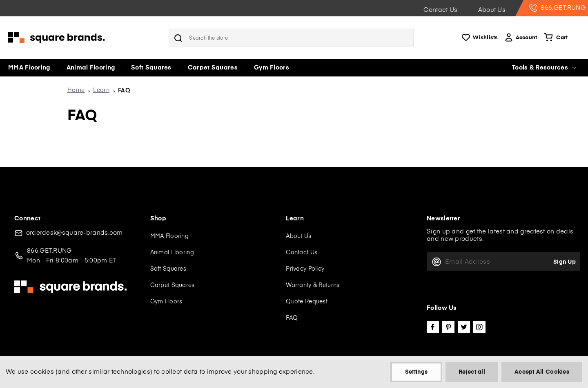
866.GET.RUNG (557, 8)
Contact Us (440, 10)
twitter (464, 327)
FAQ (292, 318)
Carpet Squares (213, 68)
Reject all (472, 372)
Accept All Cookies (542, 372)
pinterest (448, 327)
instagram (479, 327)
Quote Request (307, 302)
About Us (492, 10)
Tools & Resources (544, 68)
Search (178, 38)
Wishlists (479, 38)
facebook (433, 327)
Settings (416, 372)
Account (521, 38)
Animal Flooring (91, 68)
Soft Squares (151, 68)
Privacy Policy (305, 269)
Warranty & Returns (313, 285)
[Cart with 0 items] (555, 38)
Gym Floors (272, 68)
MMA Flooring (29, 68)
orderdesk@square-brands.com (75, 233)
